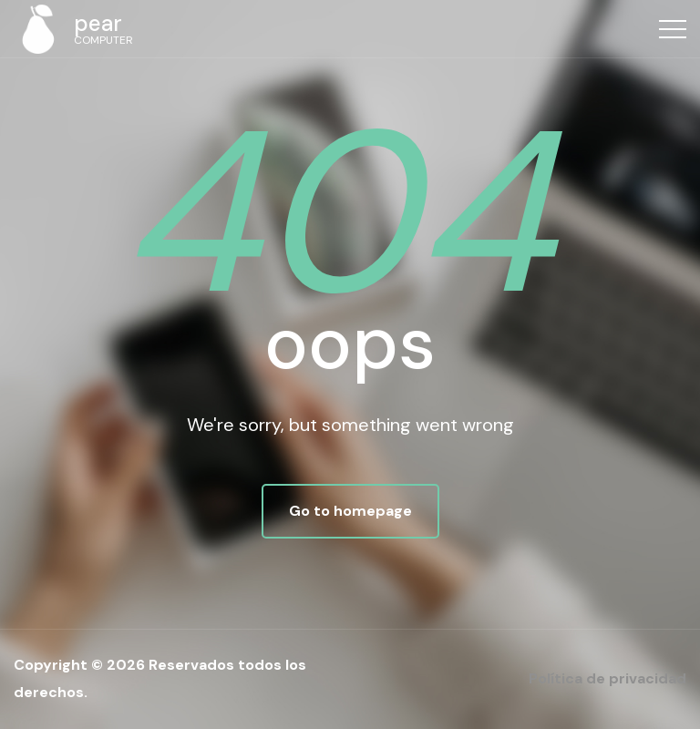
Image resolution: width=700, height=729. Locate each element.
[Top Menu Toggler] (673, 29)
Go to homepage (350, 511)
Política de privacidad (607, 678)
